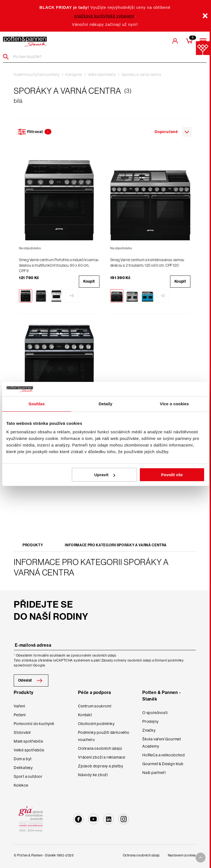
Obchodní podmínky (96, 724)
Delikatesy (23, 768)
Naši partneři (154, 773)
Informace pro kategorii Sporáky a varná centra (116, 545)
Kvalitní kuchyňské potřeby (37, 75)
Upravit (105, 475)
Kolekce (21, 785)
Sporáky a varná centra (141, 75)
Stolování (22, 732)
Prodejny (150, 721)
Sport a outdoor (28, 776)
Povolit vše (172, 475)
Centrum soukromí (95, 706)
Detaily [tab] (105, 404)
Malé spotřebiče (28, 741)
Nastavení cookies (182, 855)
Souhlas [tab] (37, 404)
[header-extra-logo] (25, 42)
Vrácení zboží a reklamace (102, 757)
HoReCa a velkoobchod (164, 755)
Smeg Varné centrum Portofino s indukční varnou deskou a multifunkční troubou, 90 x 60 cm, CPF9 (59, 265)
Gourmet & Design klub (163, 764)
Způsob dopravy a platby (101, 766)
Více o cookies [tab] (174, 404)
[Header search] (8, 57)
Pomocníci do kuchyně (34, 724)
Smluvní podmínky (169, 660)
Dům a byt (23, 759)
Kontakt (85, 715)
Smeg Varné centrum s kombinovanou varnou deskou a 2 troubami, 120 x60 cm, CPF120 (147, 263)
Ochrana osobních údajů (100, 748)
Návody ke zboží (93, 775)
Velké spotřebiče (102, 75)
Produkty (33, 545)
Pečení (20, 715)
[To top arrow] (201, 858)
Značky (149, 730)
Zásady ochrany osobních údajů (126, 660)
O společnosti (155, 713)
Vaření (20, 706)
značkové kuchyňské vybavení (104, 16)
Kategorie (74, 75)
